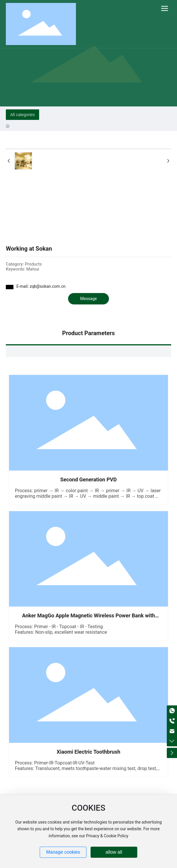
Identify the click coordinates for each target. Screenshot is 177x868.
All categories (22, 115)
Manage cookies (63, 852)
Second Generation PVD (88, 479)
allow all (114, 852)
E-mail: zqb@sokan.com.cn (41, 286)
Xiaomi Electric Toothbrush (88, 752)
